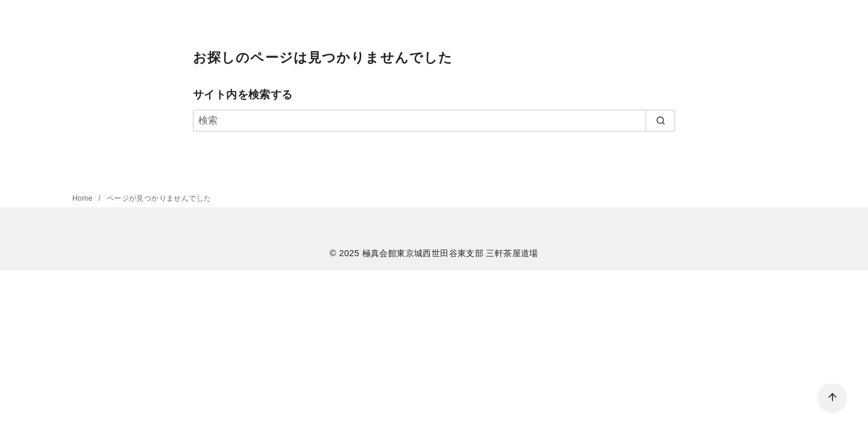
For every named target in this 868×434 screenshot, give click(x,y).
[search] (660, 121)
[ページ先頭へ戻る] (832, 398)
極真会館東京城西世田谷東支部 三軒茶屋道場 (450, 253)
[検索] (434, 121)
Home (83, 198)
